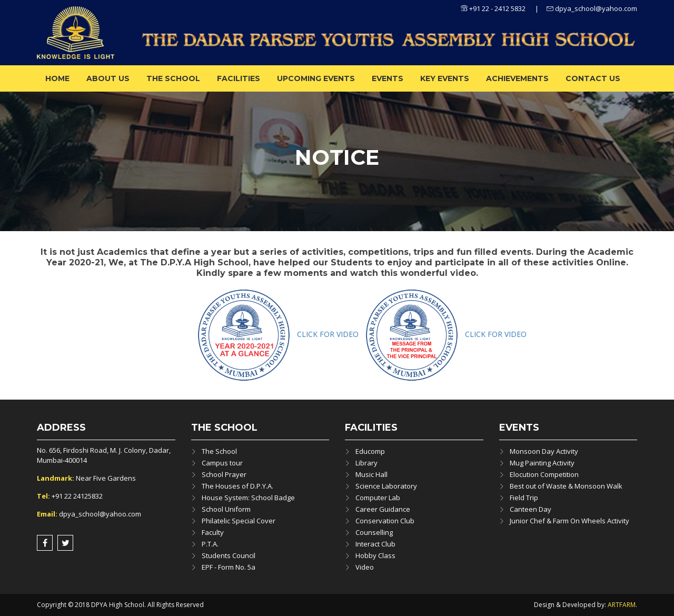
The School (173, 78)
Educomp (370, 451)
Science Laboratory (386, 486)
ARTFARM (622, 605)
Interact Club (375, 544)
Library (366, 463)
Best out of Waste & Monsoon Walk (566, 486)
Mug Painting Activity (542, 463)
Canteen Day (531, 509)
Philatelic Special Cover (239, 521)
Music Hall (371, 474)
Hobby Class (375, 555)
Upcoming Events (316, 78)
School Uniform (226, 509)
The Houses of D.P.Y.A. (237, 486)
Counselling (374, 532)
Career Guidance (383, 509)
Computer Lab (378, 498)
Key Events (445, 78)
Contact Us (593, 78)
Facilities (239, 78)
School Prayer (224, 474)
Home (57, 78)
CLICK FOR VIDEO (329, 334)
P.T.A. (210, 544)
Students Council (229, 555)
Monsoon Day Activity (544, 451)
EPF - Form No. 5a (229, 567)
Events (388, 78)
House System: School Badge (248, 498)
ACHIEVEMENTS (517, 78)
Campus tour (222, 463)
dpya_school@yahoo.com (592, 8)
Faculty (213, 532)
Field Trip (524, 498)
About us (108, 78)
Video (365, 567)
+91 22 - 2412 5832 (493, 8)
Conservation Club (385, 521)
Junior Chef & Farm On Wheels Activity (569, 521)
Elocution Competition (544, 474)
